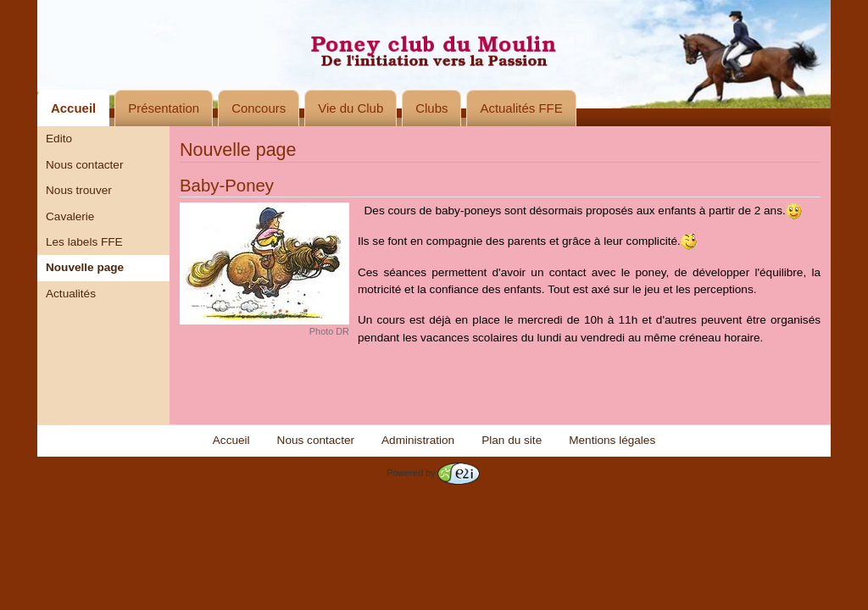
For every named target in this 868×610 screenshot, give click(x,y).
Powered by (433, 473)
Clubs (431, 108)
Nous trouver (79, 190)
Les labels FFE (84, 242)
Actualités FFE (521, 108)
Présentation (164, 108)
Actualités (71, 294)
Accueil (73, 108)
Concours (259, 108)
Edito (59, 139)
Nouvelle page (85, 267)
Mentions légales (612, 440)
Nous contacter (84, 165)
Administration (418, 440)
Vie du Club (351, 108)
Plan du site (512, 440)
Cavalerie (70, 216)
